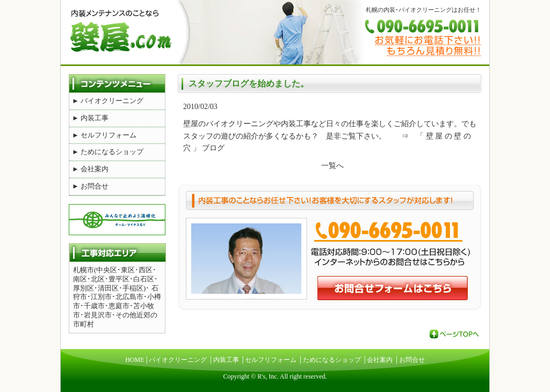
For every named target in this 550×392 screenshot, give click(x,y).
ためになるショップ (332, 360)
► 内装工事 (90, 118)
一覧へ (332, 166)
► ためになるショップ (108, 152)
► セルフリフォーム (104, 135)
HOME (135, 360)
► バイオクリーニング (108, 101)
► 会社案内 (90, 169)
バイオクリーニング (178, 360)
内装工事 (226, 360)
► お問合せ (90, 186)
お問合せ (412, 360)
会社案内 (380, 360)
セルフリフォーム (271, 360)
